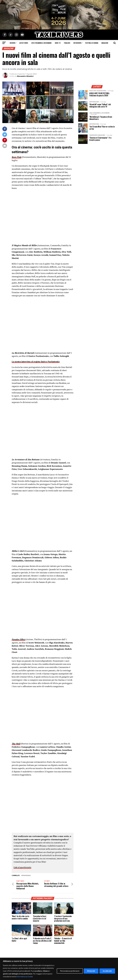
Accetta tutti (107, 971)
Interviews (77, 43)
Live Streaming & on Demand (41, 43)
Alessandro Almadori (25, 76)
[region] (59, 969)
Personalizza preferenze (70, 971)
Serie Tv (58, 43)
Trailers (67, 43)
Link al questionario (23, 867)
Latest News (24, 43)
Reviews (13, 43)
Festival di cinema (92, 43)
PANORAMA (26, 876)
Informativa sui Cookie (25, 977)
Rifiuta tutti (91, 971)
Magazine (105, 43)
